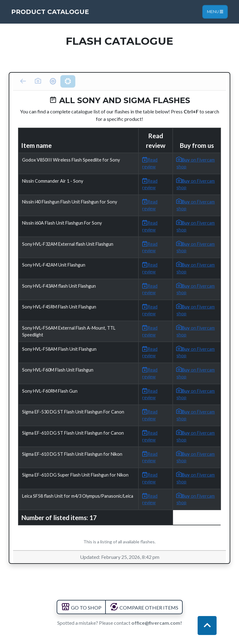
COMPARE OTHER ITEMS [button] (144, 607)
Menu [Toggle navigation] (215, 12)
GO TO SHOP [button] (81, 607)
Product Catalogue (50, 12)
